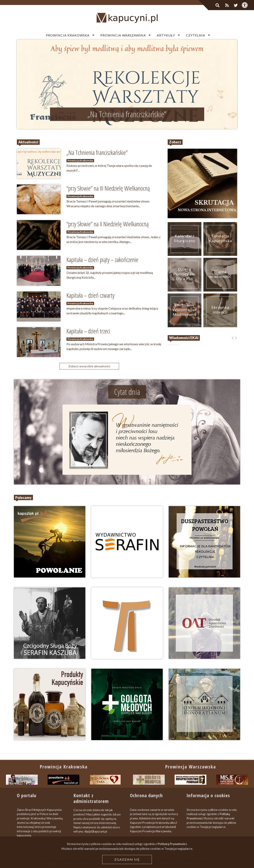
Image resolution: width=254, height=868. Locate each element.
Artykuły (166, 35)
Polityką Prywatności (172, 866)
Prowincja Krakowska (68, 35)
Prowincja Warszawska (123, 35)
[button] (33, 84)
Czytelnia (196, 35)
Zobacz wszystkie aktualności (89, 366)
